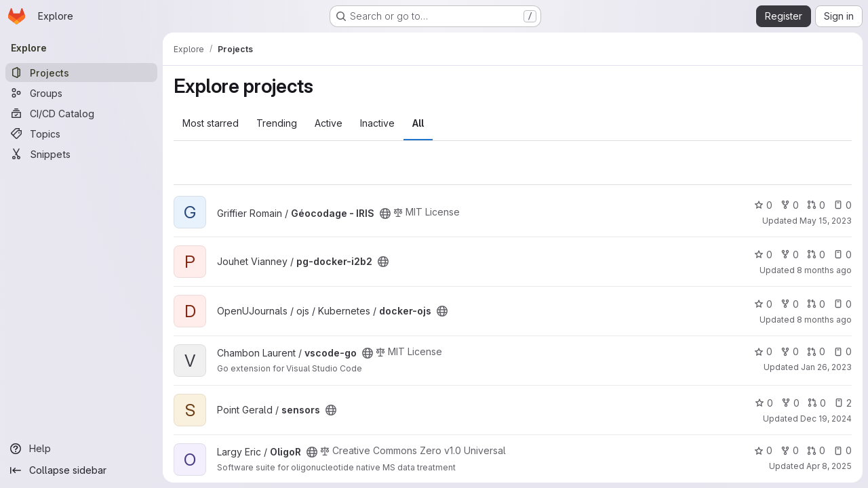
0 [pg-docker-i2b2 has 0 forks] (790, 255)
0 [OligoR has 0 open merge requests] (816, 450)
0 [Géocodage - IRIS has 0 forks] (790, 205)
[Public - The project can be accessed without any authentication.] (385, 213)
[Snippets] (81, 154)
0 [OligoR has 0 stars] (763, 450)
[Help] (81, 449)
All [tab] (418, 123)
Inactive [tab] (377, 123)
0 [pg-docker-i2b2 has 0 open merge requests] (816, 255)
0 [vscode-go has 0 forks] (790, 351)
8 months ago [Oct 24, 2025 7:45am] (824, 320)
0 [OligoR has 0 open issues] (843, 450)
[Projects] (81, 73)
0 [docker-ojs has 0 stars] (763, 304)
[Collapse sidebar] (81, 470)
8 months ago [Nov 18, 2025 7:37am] (824, 270)
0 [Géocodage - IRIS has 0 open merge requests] (816, 205)
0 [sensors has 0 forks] (790, 403)
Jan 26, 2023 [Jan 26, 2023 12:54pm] (826, 367)
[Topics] (81, 134)
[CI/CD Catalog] (81, 113)
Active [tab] (329, 123)
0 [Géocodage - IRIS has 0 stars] (763, 205)
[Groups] (81, 93)
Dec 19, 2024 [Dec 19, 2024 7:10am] (826, 419)
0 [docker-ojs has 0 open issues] (843, 304)
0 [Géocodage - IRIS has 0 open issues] (843, 205)
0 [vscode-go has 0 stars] (763, 351)
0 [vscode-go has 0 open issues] (843, 351)
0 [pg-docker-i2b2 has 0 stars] (763, 255)
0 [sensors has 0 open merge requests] (817, 403)
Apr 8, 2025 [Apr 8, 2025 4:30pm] (829, 466)
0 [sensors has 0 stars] (764, 403)
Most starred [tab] (211, 123)
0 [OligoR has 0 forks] (790, 450)
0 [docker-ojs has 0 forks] (790, 304)
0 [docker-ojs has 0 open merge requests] (816, 304)
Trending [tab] (277, 123)
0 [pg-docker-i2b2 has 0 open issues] (843, 255)
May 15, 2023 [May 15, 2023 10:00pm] (826, 221)
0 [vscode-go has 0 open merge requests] (816, 351)
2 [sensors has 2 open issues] (843, 403)
